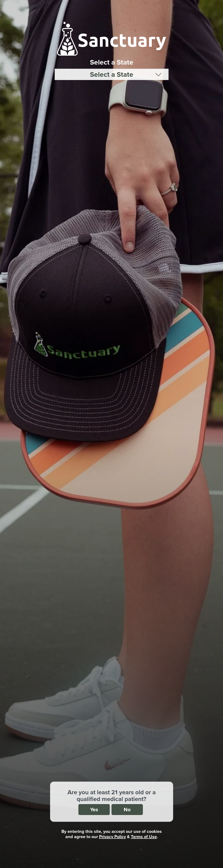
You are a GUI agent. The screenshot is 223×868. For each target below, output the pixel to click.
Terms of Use (144, 836)
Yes (94, 809)
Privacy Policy (112, 836)
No (127, 809)
